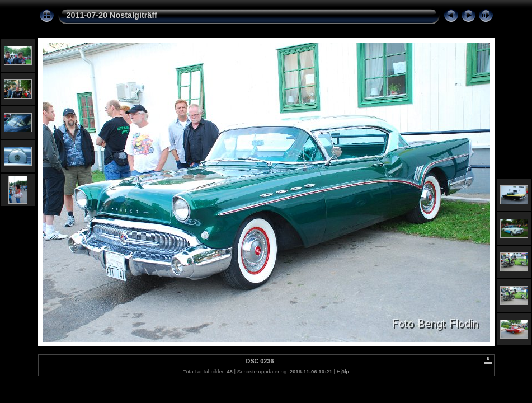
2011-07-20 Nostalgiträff (112, 15)
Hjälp (343, 371)
